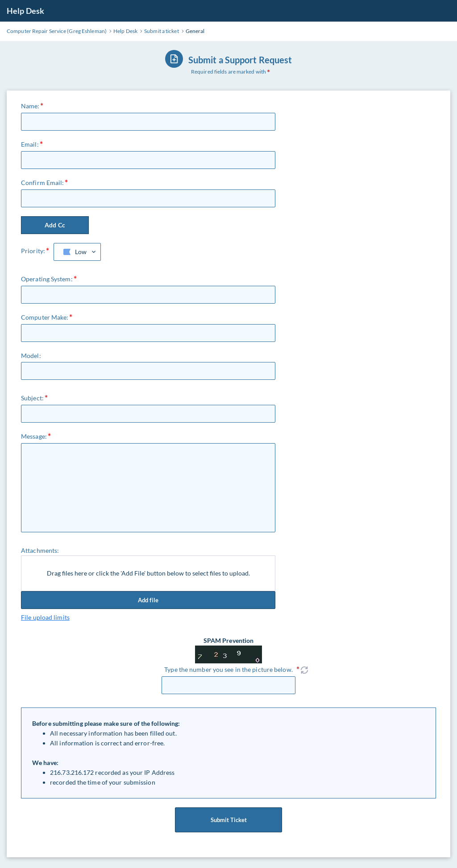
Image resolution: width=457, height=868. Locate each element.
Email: (30, 144)
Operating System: (47, 279)
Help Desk (25, 11)
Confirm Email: (42, 183)
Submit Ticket (228, 820)
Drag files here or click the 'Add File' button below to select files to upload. (148, 573)
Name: (30, 106)
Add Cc (55, 225)
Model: (31, 356)
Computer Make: (45, 317)
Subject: (32, 398)
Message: (34, 436)
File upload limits (45, 617)
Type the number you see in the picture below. (228, 669)
